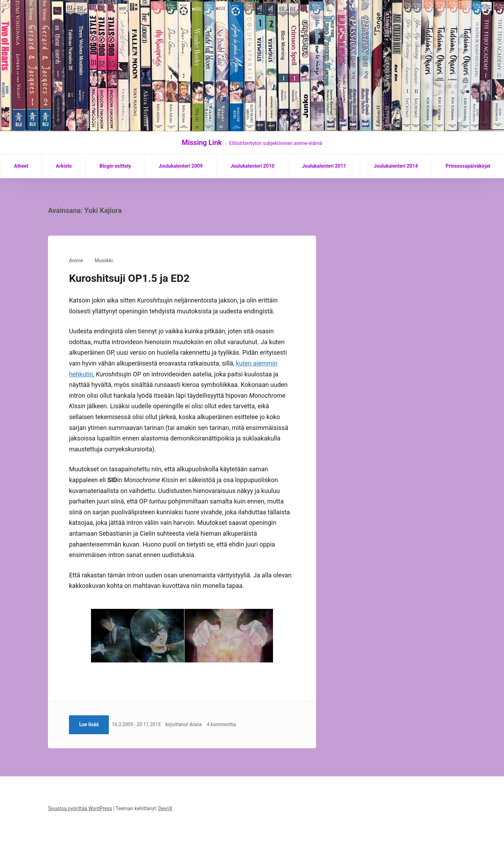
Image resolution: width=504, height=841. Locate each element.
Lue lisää (89, 724)
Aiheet (21, 166)
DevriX (165, 808)
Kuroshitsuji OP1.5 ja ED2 (129, 278)
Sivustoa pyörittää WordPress (80, 808)
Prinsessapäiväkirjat (468, 166)
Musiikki (104, 260)
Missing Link (202, 143)
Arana (198, 724)
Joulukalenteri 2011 (324, 166)
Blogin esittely (115, 166)
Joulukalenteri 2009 (181, 166)
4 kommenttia (223, 724)
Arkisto (64, 166)
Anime (76, 260)
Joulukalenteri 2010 (252, 166)
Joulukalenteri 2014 (396, 166)
